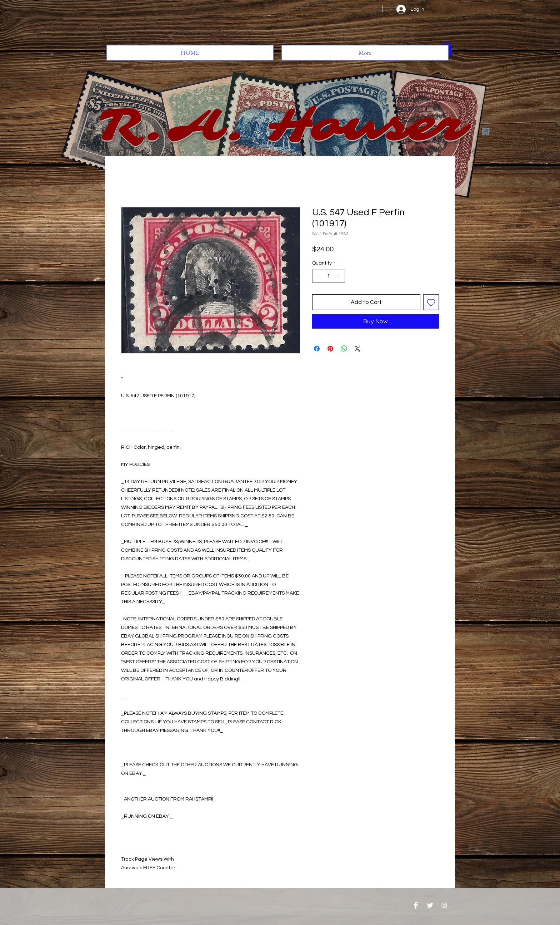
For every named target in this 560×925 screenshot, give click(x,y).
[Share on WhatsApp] (344, 349)
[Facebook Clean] (416, 905)
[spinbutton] (329, 276)
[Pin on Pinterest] (330, 349)
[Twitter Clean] (430, 905)
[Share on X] (357, 349)
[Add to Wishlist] (431, 302)
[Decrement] (318, 276)
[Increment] (339, 276)
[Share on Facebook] (317, 349)
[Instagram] (444, 905)
